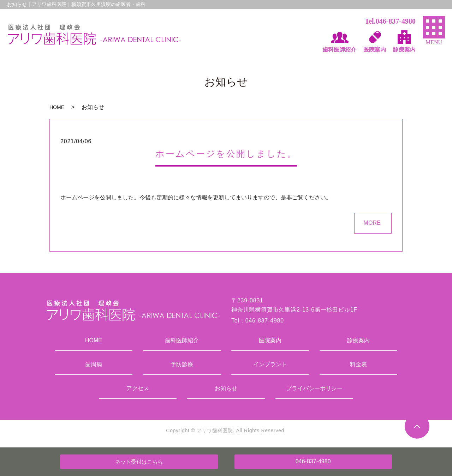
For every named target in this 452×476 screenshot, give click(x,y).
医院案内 (270, 340)
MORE (372, 223)
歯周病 (94, 364)
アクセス (138, 388)
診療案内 (358, 340)
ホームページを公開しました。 (226, 154)
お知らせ (226, 388)
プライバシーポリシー (314, 388)
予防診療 (182, 364)
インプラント (270, 364)
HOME (57, 107)
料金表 (358, 364)
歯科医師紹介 (182, 340)
